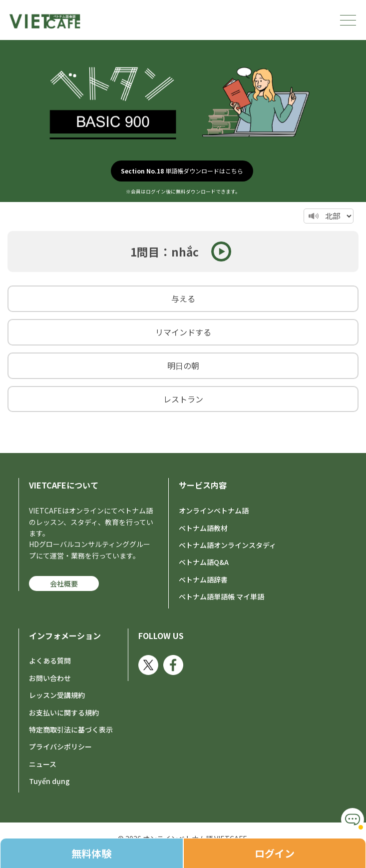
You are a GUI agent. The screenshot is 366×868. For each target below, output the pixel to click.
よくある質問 (50, 660)
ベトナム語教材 (203, 528)
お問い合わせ (50, 678)
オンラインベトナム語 (214, 510)
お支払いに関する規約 (64, 712)
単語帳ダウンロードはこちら (182, 171)
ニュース (43, 764)
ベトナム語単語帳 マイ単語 (221, 596)
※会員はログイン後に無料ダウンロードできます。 (183, 191)
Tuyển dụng (49, 781)
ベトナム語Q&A (204, 562)
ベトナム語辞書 (203, 579)
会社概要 (64, 583)
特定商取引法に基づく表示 (71, 729)
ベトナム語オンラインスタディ (227, 545)
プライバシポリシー (60, 746)
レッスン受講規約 (57, 695)
